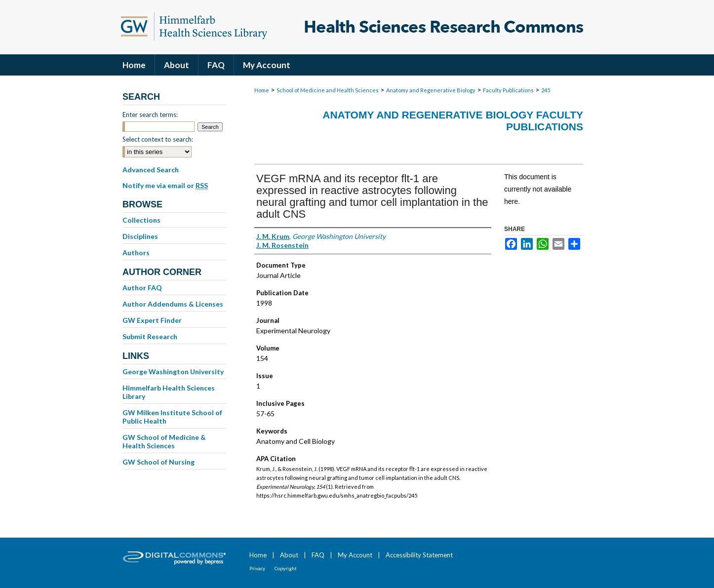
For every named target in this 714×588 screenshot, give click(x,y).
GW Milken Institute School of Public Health (172, 417)
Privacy (257, 568)
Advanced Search (151, 170)
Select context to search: (158, 139)
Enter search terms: (150, 115)
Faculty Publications (508, 90)
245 (546, 90)
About (289, 555)
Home (262, 90)
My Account (355, 555)
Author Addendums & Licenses (173, 304)
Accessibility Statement (419, 555)
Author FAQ (142, 288)
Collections (141, 220)
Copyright (286, 568)
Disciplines (140, 236)
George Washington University (173, 372)
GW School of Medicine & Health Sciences (164, 441)
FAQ (318, 555)
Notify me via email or (165, 186)
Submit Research (150, 336)
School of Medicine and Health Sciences (328, 90)
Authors (136, 253)
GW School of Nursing (159, 462)
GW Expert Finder (152, 320)
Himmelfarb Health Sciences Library (169, 392)
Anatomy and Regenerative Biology (431, 90)
